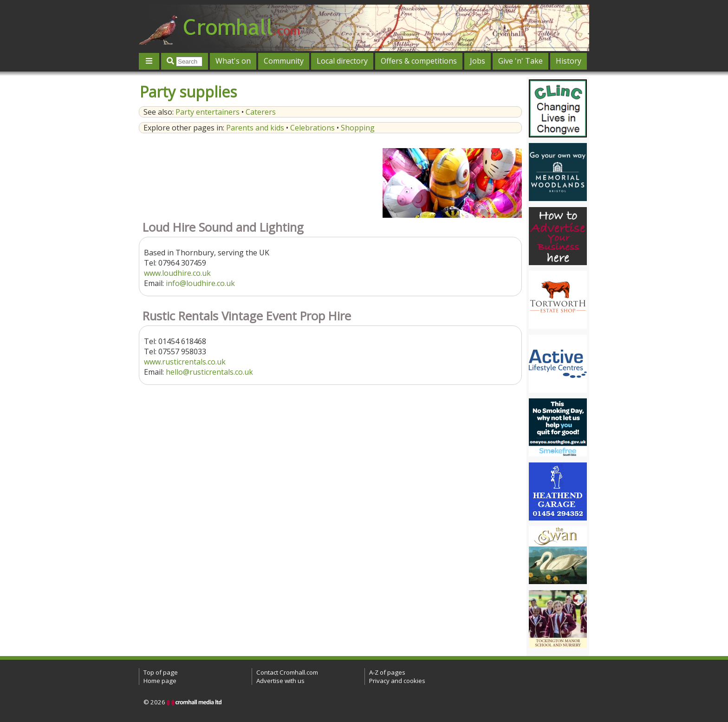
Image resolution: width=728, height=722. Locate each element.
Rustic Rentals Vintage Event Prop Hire (247, 316)
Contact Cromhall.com (287, 672)
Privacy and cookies (397, 681)
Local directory (342, 61)
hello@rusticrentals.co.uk (209, 372)
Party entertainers (208, 112)
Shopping (358, 128)
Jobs (478, 61)
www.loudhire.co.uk (177, 273)
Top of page (161, 672)
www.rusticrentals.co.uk (185, 362)
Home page (160, 681)
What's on (233, 61)
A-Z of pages (387, 672)
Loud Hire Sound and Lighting (223, 227)
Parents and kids (255, 128)
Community (284, 61)
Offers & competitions (419, 61)
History (569, 61)
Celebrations (312, 128)
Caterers (261, 112)
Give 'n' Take (520, 61)
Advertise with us (280, 681)
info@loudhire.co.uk (200, 283)
